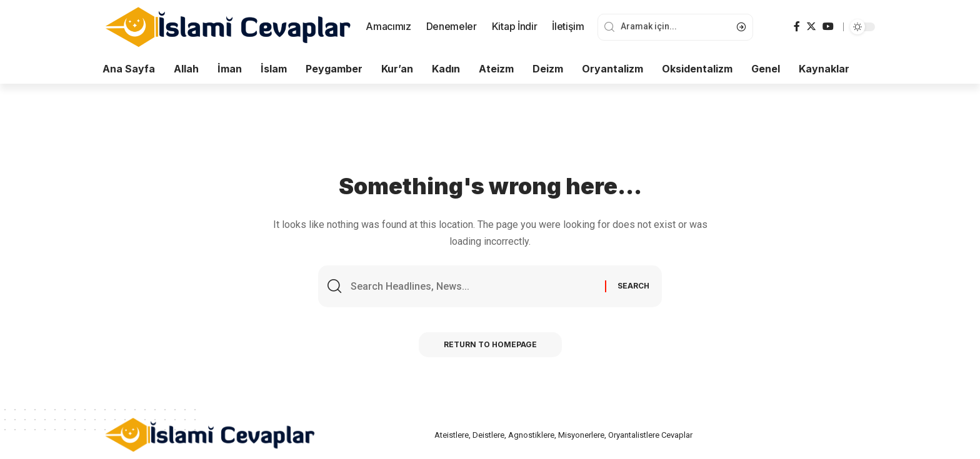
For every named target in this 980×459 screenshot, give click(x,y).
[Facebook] (797, 27)
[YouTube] (828, 27)
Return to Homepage (490, 344)
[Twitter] (811, 27)
